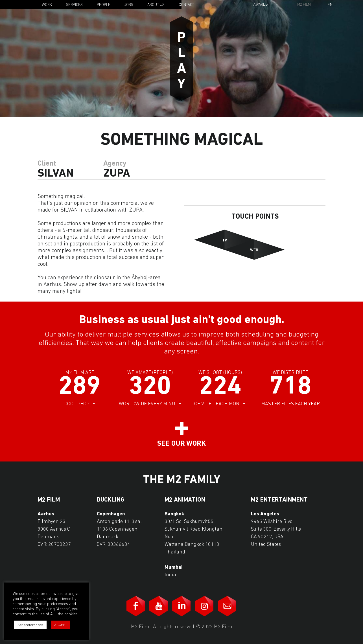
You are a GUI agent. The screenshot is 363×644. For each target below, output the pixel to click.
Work (47, 5)
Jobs (129, 5)
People (104, 5)
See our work (181, 444)
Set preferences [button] (30, 625)
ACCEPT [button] (61, 625)
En (330, 5)
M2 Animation (185, 500)
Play (181, 59)
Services (74, 5)
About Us (156, 5)
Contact (186, 5)
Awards (261, 5)
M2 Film (304, 5)
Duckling (111, 500)
